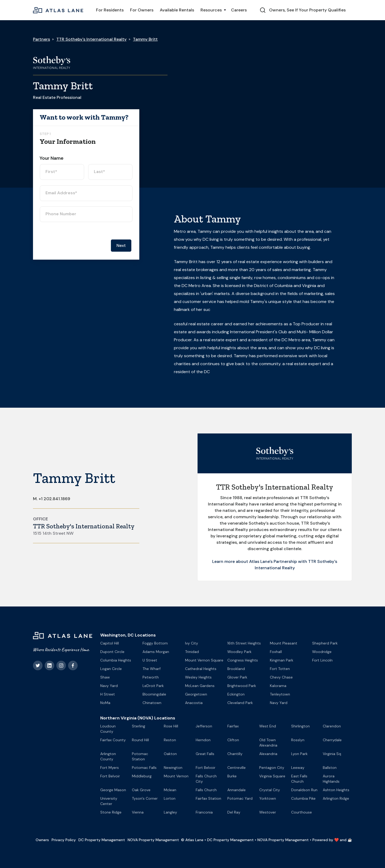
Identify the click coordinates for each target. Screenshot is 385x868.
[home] (58, 10)
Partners (41, 39)
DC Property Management (102, 840)
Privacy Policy (64, 840)
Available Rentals (177, 10)
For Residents (110, 10)
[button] (213, 10)
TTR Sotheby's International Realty (91, 39)
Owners (42, 840)
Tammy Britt (145, 39)
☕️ (350, 840)
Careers (239, 10)
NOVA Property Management (153, 840)
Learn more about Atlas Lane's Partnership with (260, 561)
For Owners (142, 10)
